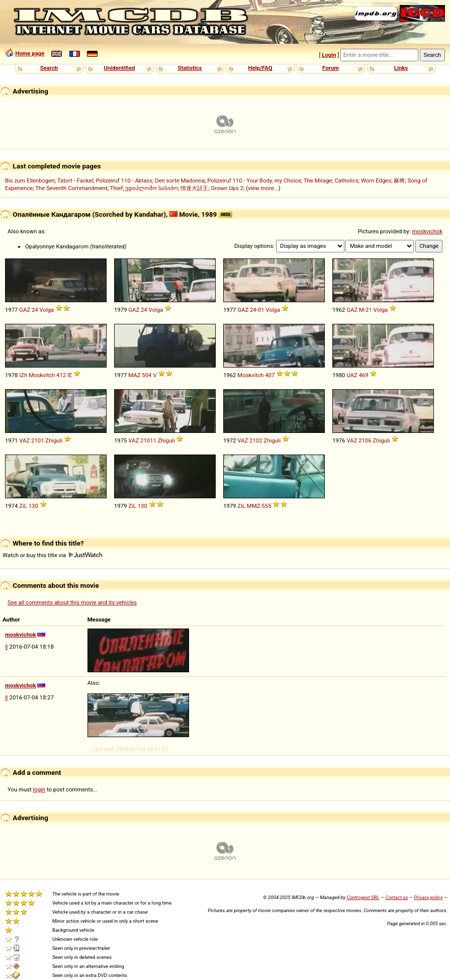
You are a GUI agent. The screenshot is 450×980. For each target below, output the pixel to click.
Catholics (347, 181)
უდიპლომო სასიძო (152, 188)
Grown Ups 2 (227, 188)
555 (266, 506)
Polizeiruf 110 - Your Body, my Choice (254, 181)
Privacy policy (428, 897)
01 (261, 310)
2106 (365, 440)
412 (61, 375)
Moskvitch (42, 375)
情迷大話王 (194, 188)
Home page (30, 53)
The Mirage (318, 181)
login (39, 789)
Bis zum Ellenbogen (30, 181)
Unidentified (120, 68)
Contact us (396, 897)
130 (33, 506)
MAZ (134, 375)
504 (147, 375)
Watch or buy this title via (52, 555)
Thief (117, 188)
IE (70, 375)
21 (369, 310)
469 (364, 375)
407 (270, 375)
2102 (256, 440)
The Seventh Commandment (71, 188)
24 (35, 310)
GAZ (25, 310)
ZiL (23, 506)
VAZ (24, 440)
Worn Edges (376, 181)
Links (401, 68)
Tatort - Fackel (75, 181)
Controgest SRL (363, 897)
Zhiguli (54, 440)
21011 (148, 440)
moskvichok (427, 231)
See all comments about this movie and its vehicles (72, 602)
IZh (23, 375)
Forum (331, 68)
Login (329, 55)
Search (49, 68)
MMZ (254, 506)
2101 (37, 440)
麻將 (399, 181)
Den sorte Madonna (180, 181)
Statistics (190, 68)
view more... (263, 188)
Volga (47, 310)
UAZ (352, 375)
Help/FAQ (260, 68)
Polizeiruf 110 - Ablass (124, 181)
